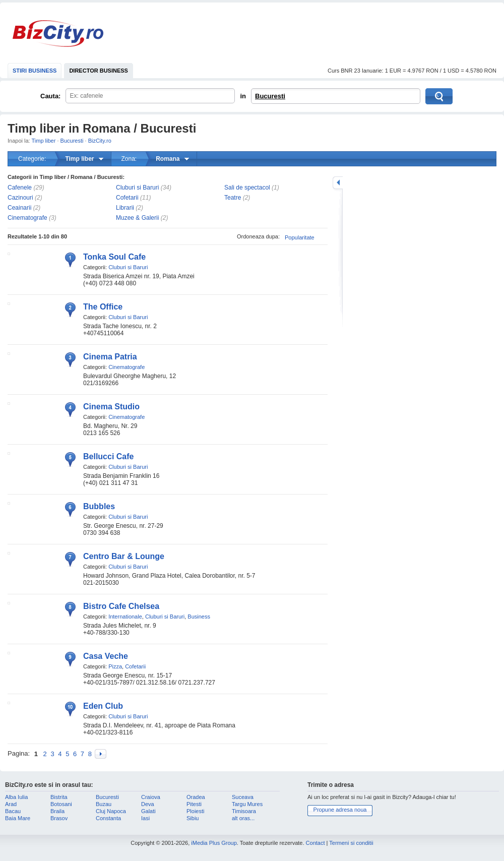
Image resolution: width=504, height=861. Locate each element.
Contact (316, 843)
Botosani (61, 804)
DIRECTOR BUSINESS (99, 71)
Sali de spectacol (247, 188)
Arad (11, 804)
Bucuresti (270, 96)
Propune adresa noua (340, 810)
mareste (338, 183)
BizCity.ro (58, 34)
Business (199, 617)
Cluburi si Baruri (137, 188)
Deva (148, 804)
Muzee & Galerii (137, 218)
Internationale (125, 617)
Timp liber (44, 141)
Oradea (196, 797)
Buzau (104, 804)
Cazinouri (20, 198)
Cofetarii (127, 198)
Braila (57, 811)
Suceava (243, 797)
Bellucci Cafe (108, 456)
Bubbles (99, 506)
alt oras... (243, 818)
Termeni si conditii (351, 843)
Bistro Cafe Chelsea (121, 606)
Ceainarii (19, 208)
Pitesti (194, 804)
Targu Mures (247, 804)
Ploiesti (195, 811)
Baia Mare (18, 818)
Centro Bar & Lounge (124, 556)
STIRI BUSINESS (35, 71)
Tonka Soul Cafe (114, 257)
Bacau (13, 811)
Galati (148, 811)
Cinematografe (27, 218)
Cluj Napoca (111, 811)
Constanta (108, 818)
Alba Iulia (16, 797)
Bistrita (59, 797)
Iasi (145, 818)
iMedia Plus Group (214, 843)
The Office (103, 307)
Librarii (125, 208)
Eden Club (103, 706)
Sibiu (193, 818)
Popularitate (300, 237)
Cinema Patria (110, 357)
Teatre (233, 198)
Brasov (59, 818)
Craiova (151, 797)
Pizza (115, 666)
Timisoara (244, 811)
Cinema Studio (111, 407)
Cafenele (20, 188)
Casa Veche (106, 656)
